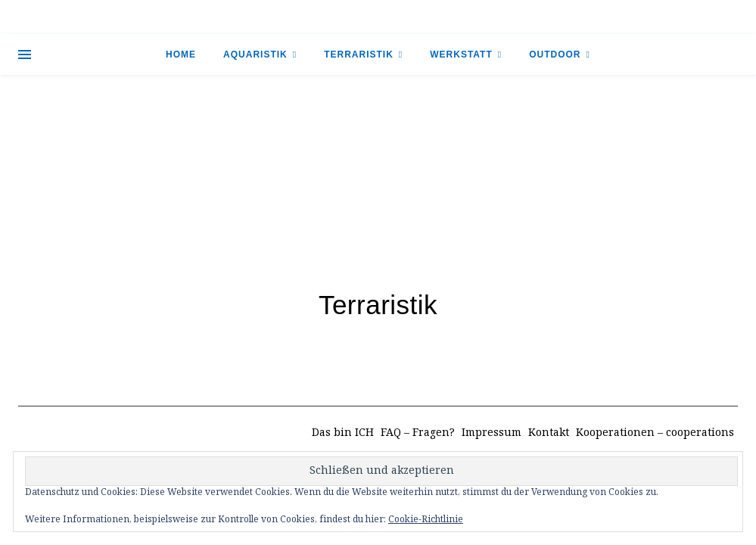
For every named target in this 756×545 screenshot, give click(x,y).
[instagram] (725, 17)
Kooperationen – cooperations (655, 433)
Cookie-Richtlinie (426, 520)
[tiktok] (712, 17)
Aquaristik (255, 54)
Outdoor (555, 54)
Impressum (492, 433)
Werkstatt (461, 54)
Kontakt (549, 433)
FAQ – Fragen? (418, 433)
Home (181, 54)
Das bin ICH (343, 433)
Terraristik (359, 54)
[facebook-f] (698, 17)
